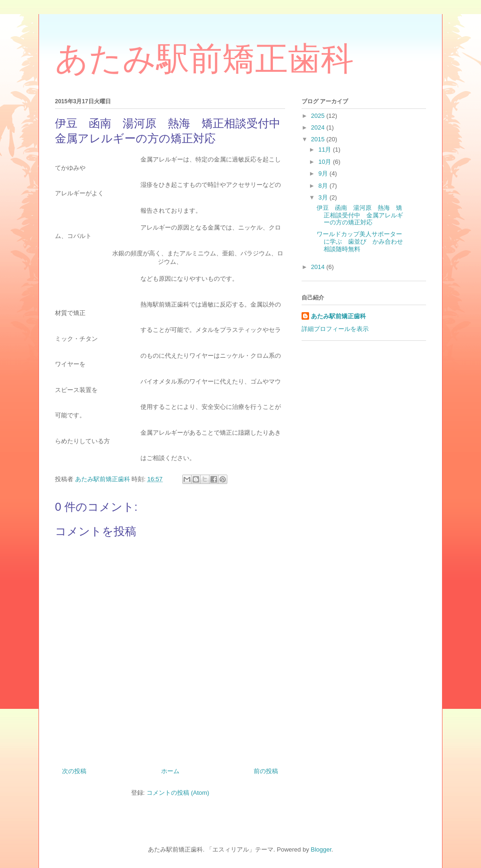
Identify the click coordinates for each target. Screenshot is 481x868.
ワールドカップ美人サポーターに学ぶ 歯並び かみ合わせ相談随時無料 (360, 241)
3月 (324, 197)
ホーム (170, 771)
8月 (324, 186)
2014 (319, 267)
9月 (324, 173)
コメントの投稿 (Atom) (178, 793)
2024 (319, 127)
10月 (326, 162)
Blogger (321, 849)
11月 (326, 150)
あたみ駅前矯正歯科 (204, 59)
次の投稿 (74, 771)
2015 (319, 139)
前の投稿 (266, 771)
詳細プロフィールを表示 (335, 329)
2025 (319, 116)
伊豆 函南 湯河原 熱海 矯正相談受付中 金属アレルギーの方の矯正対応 (360, 215)
